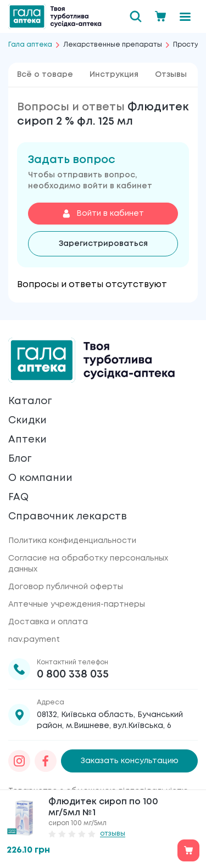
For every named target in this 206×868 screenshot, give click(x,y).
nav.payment (34, 640)
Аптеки (27, 440)
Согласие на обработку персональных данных (88, 564)
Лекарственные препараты (113, 45)
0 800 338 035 (73, 674)
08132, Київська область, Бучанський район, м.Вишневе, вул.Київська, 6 (110, 720)
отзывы (113, 834)
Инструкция (114, 75)
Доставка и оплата (48, 622)
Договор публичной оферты (66, 587)
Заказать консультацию (130, 761)
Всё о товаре (45, 75)
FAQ (18, 497)
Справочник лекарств (68, 517)
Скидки (27, 421)
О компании (40, 478)
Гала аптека (30, 45)
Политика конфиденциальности (72, 541)
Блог (20, 459)
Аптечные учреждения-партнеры (77, 604)
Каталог (30, 401)
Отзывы (171, 75)
